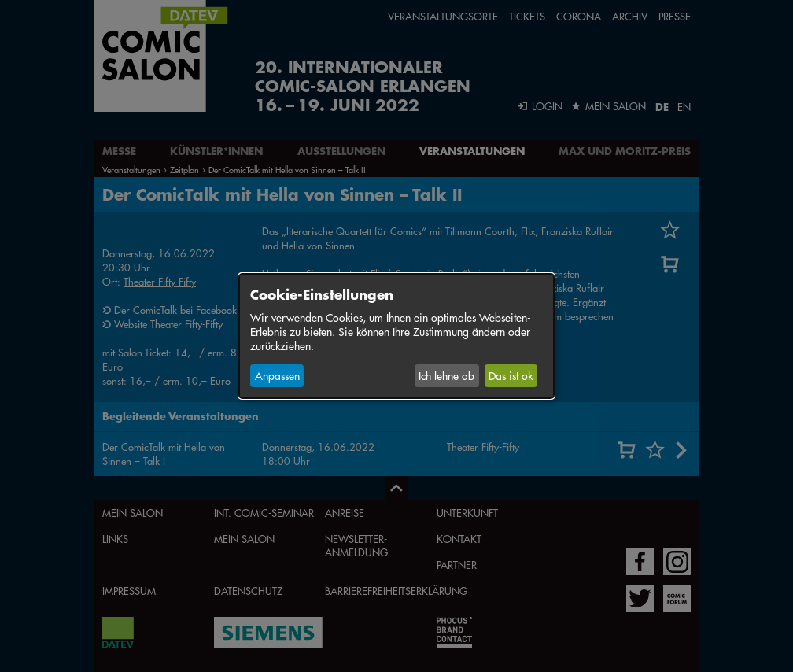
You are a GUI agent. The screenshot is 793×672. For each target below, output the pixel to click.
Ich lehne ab (446, 375)
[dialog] (396, 336)
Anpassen (277, 375)
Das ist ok (511, 375)
